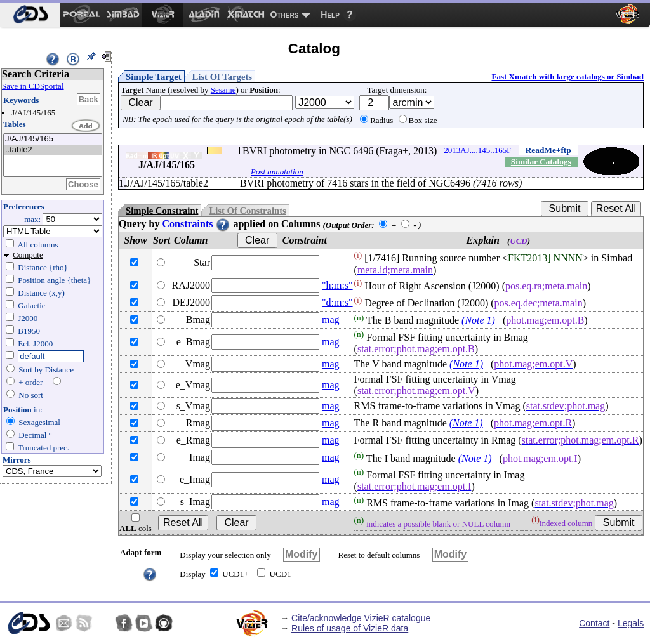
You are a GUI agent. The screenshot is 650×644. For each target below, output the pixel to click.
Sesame (223, 90)
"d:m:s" (337, 302)
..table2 (53, 150)
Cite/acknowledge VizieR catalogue (361, 618)
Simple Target (154, 77)
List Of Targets (222, 77)
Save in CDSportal (33, 86)
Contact (594, 623)
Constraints (196, 224)
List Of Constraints (247, 211)
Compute (28, 255)
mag (331, 319)
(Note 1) (478, 321)
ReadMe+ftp (548, 150)
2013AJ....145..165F (477, 150)
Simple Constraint (162, 211)
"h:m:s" (337, 285)
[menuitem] (30, 15)
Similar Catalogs (541, 161)
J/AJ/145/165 (53, 139)
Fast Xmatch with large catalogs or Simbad (567, 76)
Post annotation (277, 172)
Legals (631, 623)
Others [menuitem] (285, 15)
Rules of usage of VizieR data (350, 628)
